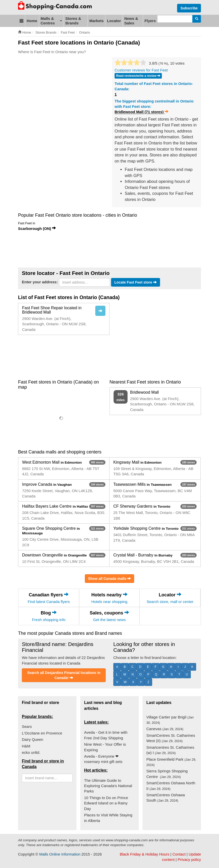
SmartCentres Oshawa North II (171, 786)
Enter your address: (40, 282)
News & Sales (131, 21)
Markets (96, 21)
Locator (114, 21)
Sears (27, 726)
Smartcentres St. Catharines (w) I (170, 750)
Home (32, 21)
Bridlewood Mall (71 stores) (142, 112)
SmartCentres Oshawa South (166, 798)
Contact (179, 854)
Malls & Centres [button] (51, 21)
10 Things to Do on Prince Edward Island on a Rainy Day (106, 803)
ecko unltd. (31, 752)
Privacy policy (189, 859)
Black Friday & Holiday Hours (144, 854)
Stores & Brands (73, 21)
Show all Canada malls (110, 579)
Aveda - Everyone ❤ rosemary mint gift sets (103, 759)
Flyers (150, 21)
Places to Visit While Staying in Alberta (108, 818)
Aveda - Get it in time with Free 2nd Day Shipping (106, 735)
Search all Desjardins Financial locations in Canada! (64, 675)
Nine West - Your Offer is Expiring (105, 747)
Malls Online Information (60, 854)
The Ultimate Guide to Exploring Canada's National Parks (108, 786)
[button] (21, 21)
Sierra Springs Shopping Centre (167, 774)
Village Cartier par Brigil (170, 720)
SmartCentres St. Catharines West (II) (171, 738)
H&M (26, 746)
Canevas (165, 729)
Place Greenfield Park (171, 762)
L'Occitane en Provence (42, 733)
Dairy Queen (33, 739)
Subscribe (189, 8)
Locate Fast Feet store (136, 282)
